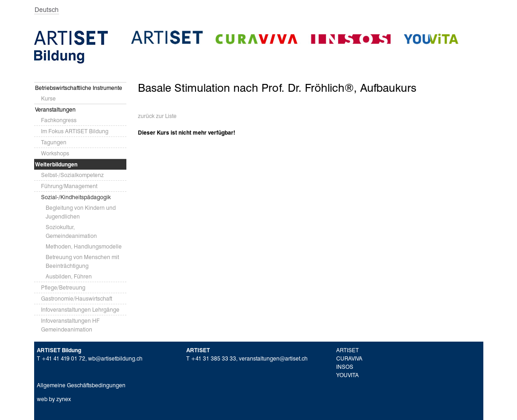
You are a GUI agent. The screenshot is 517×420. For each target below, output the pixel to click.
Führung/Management (69, 186)
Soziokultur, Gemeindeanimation (71, 231)
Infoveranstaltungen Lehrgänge (80, 310)
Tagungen (54, 142)
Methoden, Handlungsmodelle (84, 246)
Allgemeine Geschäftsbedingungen (81, 385)
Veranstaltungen (55, 109)
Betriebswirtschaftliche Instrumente (79, 88)
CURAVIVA (349, 358)
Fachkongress (59, 120)
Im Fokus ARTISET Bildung (75, 131)
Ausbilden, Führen (69, 276)
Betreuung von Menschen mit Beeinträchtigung (82, 261)
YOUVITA (348, 375)
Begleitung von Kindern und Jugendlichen (81, 212)
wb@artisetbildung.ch (115, 358)
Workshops (55, 153)
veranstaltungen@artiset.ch (273, 358)
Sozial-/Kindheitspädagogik (76, 197)
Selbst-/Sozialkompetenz (72, 175)
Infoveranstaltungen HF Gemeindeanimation (70, 325)
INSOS (345, 367)
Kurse (48, 98)
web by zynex (54, 399)
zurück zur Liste (157, 116)
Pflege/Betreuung (63, 287)
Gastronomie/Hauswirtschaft (77, 299)
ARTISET (348, 350)
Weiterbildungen (56, 164)
